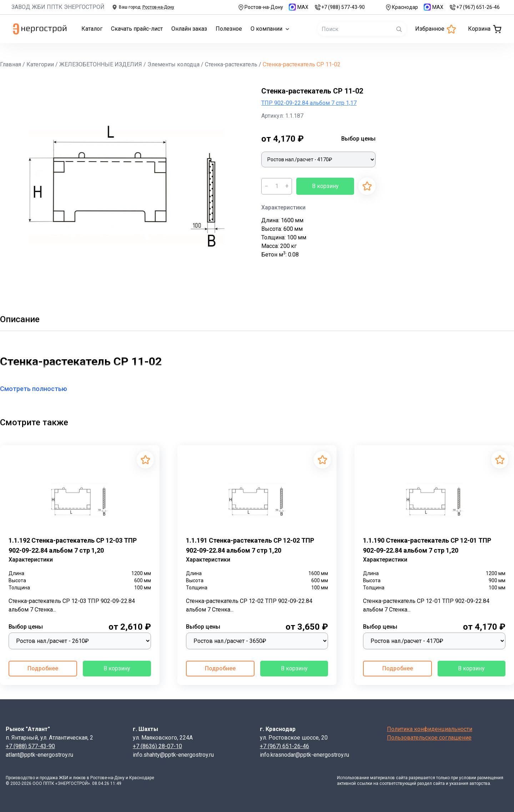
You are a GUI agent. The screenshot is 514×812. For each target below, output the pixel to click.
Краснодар (401, 7)
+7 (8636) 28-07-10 (157, 746)
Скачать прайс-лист (137, 29)
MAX (299, 7)
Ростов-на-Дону (260, 7)
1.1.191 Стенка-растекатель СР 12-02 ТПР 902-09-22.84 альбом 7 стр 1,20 (250, 545)
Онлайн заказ (189, 29)
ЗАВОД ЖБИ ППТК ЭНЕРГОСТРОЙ (58, 7)
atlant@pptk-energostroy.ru (39, 755)
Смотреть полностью (38, 389)
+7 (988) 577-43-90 (339, 7)
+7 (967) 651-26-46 (474, 7)
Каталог (92, 29)
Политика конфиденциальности (430, 729)
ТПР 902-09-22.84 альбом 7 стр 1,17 (309, 103)
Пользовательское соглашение (429, 738)
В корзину (325, 186)
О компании (270, 29)
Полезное (229, 29)
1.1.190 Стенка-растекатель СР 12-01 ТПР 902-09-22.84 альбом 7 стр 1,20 (427, 545)
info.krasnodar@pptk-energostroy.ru (304, 755)
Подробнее (43, 668)
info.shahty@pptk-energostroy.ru (173, 755)
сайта (402, 778)
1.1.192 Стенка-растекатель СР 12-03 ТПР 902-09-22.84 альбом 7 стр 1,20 (73, 545)
